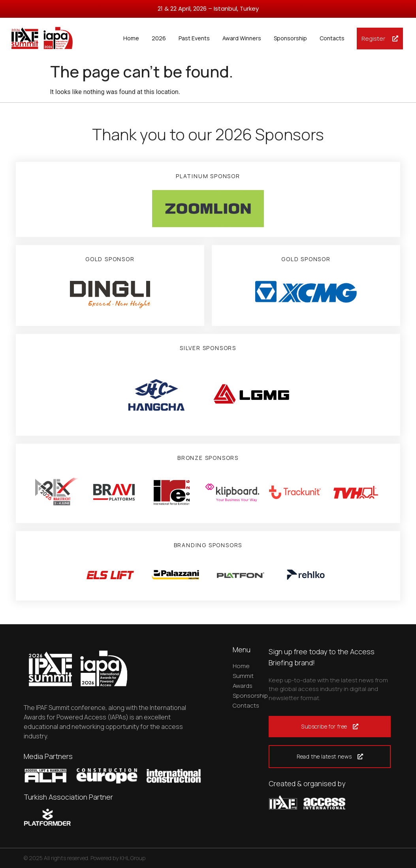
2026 (159, 38)
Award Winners (242, 38)
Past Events (194, 38)
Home (131, 38)
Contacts (332, 38)
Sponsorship (290, 38)
